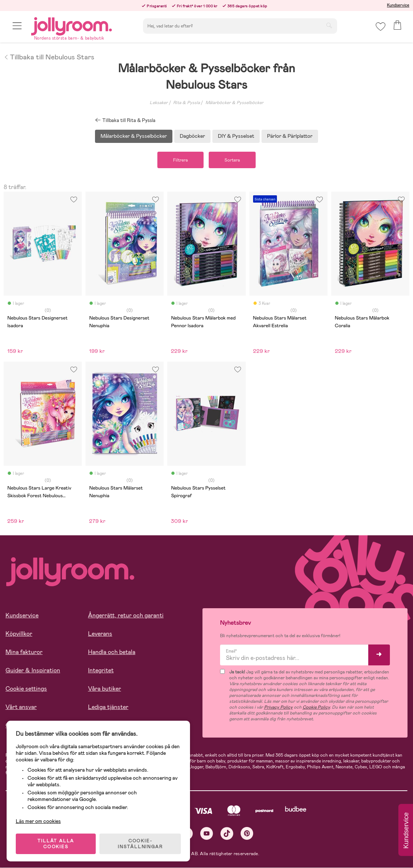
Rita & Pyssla (187, 103)
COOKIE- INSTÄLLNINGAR (141, 843)
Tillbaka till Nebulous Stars (49, 56)
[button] (17, 27)
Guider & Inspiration (33, 671)
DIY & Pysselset (236, 136)
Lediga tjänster (108, 707)
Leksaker (159, 103)
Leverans (100, 634)
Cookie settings (26, 689)
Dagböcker (192, 136)
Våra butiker (105, 689)
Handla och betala (112, 652)
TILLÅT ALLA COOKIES (56, 843)
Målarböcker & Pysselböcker (234, 103)
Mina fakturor (24, 652)
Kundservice (398, 5)
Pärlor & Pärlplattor (290, 136)
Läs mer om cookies (39, 820)
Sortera (233, 160)
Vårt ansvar (21, 707)
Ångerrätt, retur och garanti (126, 616)
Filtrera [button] (180, 160)
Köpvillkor (19, 634)
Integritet (101, 671)
